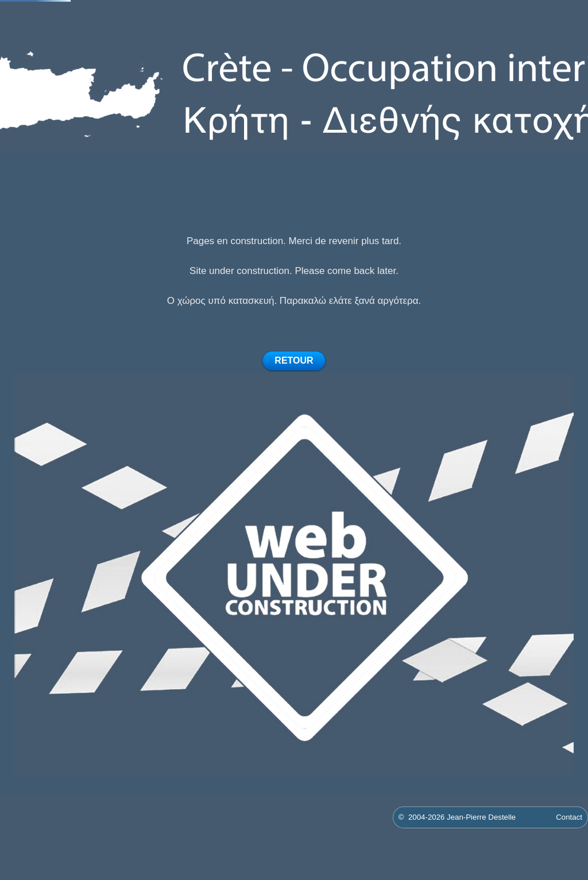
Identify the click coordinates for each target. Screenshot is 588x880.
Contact (569, 817)
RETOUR (294, 360)
